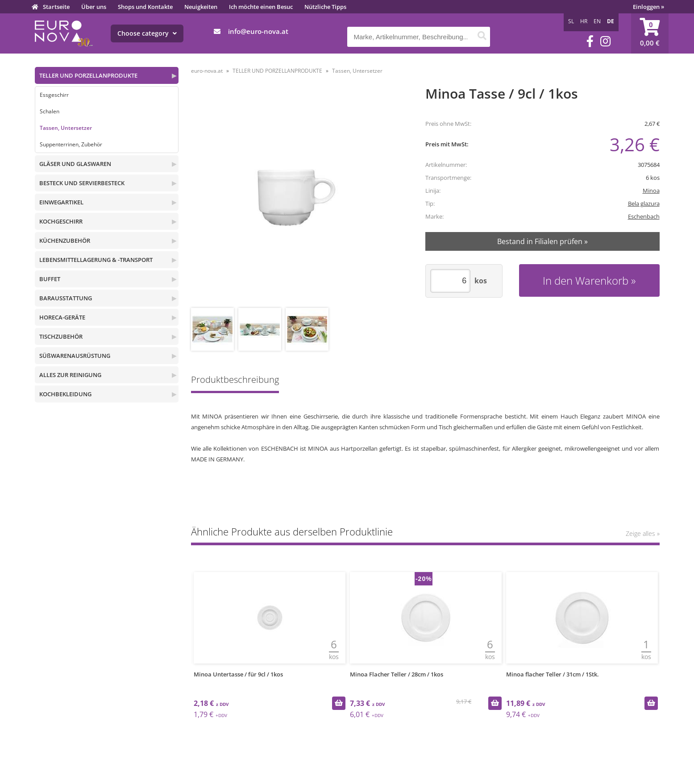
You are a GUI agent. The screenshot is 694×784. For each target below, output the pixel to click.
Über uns (94, 7)
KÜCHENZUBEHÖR (65, 241)
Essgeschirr (54, 95)
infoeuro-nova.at (258, 31)
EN (597, 21)
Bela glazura (644, 203)
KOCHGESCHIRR (61, 221)
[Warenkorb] (650, 33)
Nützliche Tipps (325, 7)
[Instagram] (605, 41)
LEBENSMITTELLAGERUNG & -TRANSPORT (96, 260)
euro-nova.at (207, 71)
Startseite (56, 7)
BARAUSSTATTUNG (66, 298)
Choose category (147, 33)
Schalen (50, 111)
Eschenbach (644, 216)
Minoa (651, 191)
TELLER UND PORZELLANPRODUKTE (88, 75)
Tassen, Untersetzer (66, 128)
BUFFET (50, 279)
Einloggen (648, 7)
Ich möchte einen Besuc (261, 7)
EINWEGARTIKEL (61, 202)
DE (611, 21)
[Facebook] (590, 41)
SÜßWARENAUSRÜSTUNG (75, 356)
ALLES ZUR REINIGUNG (70, 375)
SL (571, 21)
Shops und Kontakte (145, 7)
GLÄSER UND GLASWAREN (75, 164)
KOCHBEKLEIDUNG (65, 394)
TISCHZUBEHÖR (61, 336)
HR (584, 21)
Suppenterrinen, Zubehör (71, 144)
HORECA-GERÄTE (62, 317)
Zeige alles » (643, 533)
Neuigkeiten (201, 7)
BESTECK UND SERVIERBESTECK (82, 183)
